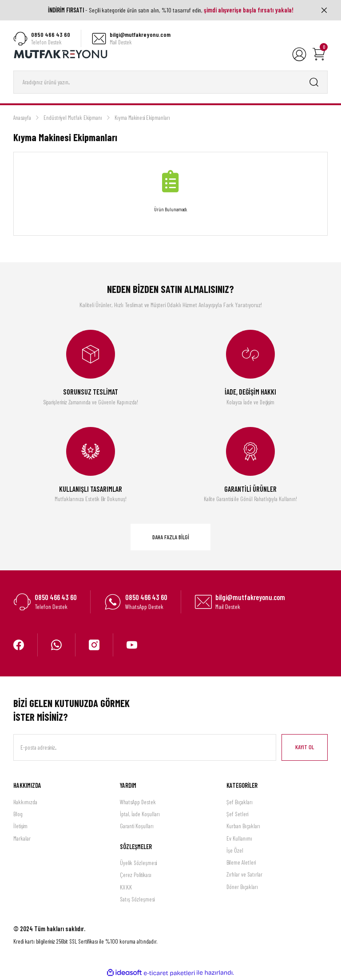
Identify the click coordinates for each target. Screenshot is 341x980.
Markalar (22, 839)
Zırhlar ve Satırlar (244, 875)
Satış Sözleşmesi (137, 900)
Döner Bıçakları (242, 887)
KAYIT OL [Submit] (305, 748)
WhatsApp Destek (138, 802)
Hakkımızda (25, 802)
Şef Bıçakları (240, 802)
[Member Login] (299, 55)
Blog (18, 814)
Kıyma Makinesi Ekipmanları (142, 118)
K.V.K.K (126, 888)
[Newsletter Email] (145, 748)
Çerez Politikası (136, 876)
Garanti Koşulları (137, 827)
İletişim (20, 827)
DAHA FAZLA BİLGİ (171, 537)
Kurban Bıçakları (243, 827)
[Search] (170, 83)
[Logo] (61, 54)
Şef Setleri (237, 814)
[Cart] (319, 55)
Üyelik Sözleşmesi (138, 863)
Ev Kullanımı (239, 839)
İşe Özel (235, 851)
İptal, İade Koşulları (140, 814)
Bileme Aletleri (241, 863)
